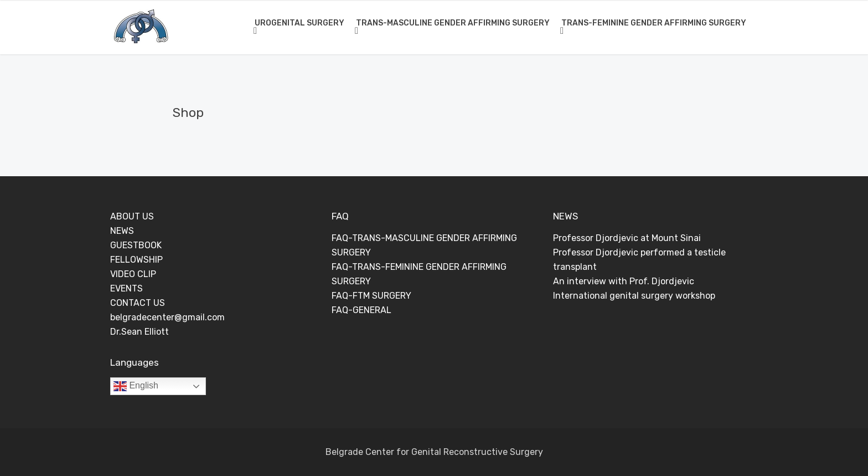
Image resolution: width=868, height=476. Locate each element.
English (136, 386)
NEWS (122, 231)
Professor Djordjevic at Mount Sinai (627, 238)
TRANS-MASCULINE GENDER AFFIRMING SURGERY (453, 23)
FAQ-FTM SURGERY (371, 296)
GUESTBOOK (136, 245)
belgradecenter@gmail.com (167, 317)
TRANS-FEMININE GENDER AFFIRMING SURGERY (654, 23)
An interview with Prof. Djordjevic (624, 281)
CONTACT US (138, 303)
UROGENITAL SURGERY (299, 23)
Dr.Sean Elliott (139, 332)
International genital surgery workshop (634, 296)
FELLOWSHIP (136, 260)
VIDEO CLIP (133, 274)
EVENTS (126, 288)
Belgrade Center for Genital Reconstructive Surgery (434, 452)
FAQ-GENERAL (361, 310)
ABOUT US (132, 216)
